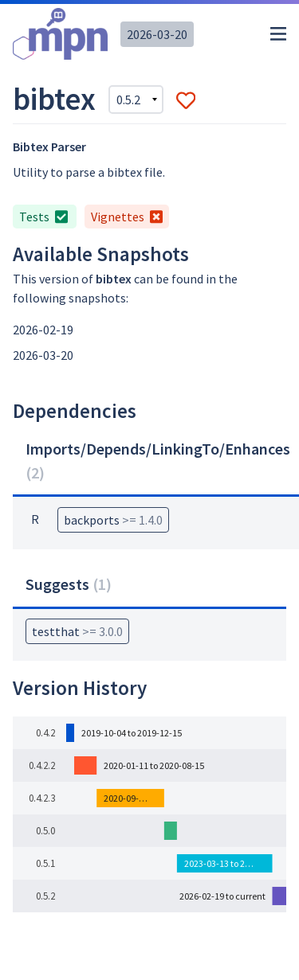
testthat (77, 631)
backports (113, 520)
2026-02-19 (43, 330)
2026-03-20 (157, 34)
